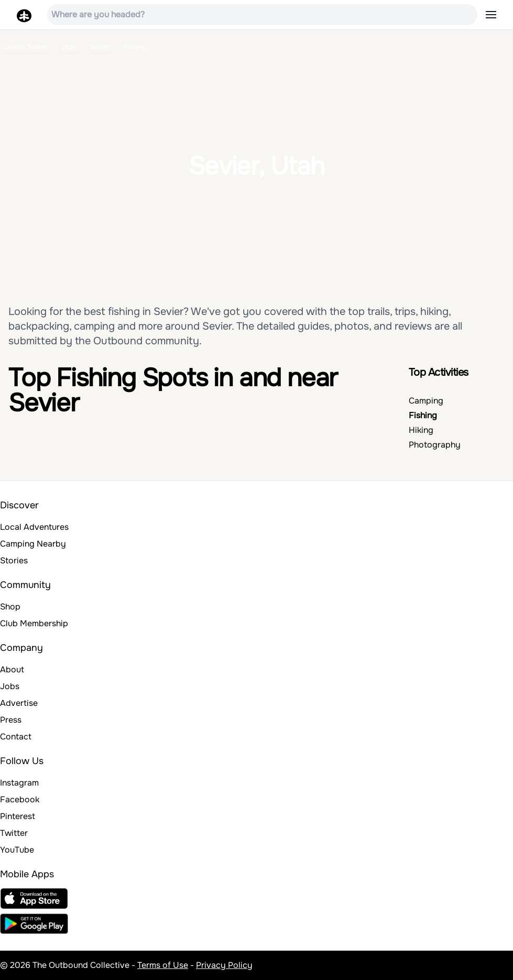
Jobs (10, 686)
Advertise (19, 703)
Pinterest (18, 816)
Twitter (14, 833)
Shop (10, 607)
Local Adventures (34, 527)
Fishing (423, 415)
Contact (16, 737)
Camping (426, 401)
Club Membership (34, 623)
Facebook (20, 799)
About (12, 669)
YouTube (17, 850)
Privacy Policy (224, 965)
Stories (14, 560)
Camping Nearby (33, 544)
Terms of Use (163, 965)
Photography (435, 445)
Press (11, 720)
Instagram (19, 783)
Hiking (421, 430)
